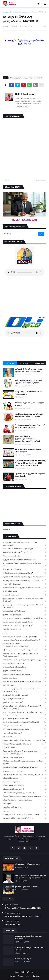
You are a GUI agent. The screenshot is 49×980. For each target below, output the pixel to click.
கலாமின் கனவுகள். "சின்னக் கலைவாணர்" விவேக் (24, 682)
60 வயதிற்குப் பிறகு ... (13, 925)
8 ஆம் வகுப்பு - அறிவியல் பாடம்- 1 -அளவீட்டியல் (29, 393)
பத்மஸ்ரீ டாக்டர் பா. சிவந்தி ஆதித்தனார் (24, 800)
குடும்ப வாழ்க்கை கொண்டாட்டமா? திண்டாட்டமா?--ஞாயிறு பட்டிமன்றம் (24, 714)
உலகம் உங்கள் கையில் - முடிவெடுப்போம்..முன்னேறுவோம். (24, 645)
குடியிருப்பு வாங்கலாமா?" (24, 702)
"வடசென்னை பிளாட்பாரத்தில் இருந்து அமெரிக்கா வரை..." (24, 565)
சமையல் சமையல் (24, 737)
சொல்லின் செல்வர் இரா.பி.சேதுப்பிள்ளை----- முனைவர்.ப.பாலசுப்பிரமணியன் (28, 439)
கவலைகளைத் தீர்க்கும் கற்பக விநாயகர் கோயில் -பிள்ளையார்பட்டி (24, 690)
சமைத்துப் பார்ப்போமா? (24, 733)
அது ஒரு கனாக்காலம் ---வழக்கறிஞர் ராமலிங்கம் (23, 581)
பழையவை (41, 180)
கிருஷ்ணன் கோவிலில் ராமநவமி (24, 695)
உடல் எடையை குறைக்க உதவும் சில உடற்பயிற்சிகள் (24, 618)
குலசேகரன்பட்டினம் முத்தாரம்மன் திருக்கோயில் (24, 722)
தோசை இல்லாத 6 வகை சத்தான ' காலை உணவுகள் (24, 796)
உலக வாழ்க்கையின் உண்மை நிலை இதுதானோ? (24, 640)
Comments (39, 363)
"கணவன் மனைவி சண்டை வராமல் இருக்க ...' (24, 549)
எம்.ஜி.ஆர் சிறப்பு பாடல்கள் (24, 664)
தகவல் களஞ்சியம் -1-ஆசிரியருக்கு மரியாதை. (24, 767)
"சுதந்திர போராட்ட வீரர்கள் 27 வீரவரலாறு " (24, 560)
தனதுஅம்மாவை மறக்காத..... (24, 771)
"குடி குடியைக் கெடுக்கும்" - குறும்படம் (24, 552)
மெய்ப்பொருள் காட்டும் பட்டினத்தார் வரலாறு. (30, 404)
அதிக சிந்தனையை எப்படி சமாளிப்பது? (24, 573)
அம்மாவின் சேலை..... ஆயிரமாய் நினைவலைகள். (24, 588)
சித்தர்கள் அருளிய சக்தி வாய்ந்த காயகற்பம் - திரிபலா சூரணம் (24, 762)
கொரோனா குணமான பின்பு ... (24, 726)
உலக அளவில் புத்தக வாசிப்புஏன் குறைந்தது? (24, 637)
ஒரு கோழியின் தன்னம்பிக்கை (24, 667)
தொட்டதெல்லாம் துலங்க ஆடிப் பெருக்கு (24, 793)
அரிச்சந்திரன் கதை (24, 591)
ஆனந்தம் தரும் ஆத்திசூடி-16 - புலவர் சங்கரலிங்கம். (30, 475)
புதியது (7, 180)
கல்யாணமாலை (24, 685)
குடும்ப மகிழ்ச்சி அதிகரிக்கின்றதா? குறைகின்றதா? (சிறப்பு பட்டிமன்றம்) (24, 707)
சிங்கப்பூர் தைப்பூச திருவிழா (24, 758)
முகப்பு (5, 12)
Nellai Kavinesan (25, 94)
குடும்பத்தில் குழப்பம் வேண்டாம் (24, 718)
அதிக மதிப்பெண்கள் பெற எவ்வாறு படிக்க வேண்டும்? (24, 577)
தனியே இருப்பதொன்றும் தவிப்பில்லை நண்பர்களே (24, 775)
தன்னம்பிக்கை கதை (24, 778)
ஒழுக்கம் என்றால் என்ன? (24, 671)
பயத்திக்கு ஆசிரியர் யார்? (24, 807)
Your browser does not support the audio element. (25, 272)
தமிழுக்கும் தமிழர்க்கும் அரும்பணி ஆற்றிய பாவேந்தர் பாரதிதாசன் (28, 382)
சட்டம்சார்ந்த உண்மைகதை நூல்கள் (24, 729)
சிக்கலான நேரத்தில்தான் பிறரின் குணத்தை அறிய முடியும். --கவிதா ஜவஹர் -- (24, 753)
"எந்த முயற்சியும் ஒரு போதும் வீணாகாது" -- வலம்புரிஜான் (24, 544)
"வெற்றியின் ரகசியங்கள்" (24, 570)
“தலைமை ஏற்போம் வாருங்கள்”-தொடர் (24, 818)
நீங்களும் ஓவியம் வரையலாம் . (27, 887)
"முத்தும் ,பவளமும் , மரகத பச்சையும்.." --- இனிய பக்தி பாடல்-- (31, 426)
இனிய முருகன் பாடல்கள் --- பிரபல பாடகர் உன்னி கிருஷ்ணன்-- (24, 600)
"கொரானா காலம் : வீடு (24, 556)
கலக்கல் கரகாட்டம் (24, 678)
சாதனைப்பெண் (24, 748)
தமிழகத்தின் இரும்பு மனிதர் (24, 789)
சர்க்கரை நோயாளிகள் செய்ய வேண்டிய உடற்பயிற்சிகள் (24, 741)
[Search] (21, 234)
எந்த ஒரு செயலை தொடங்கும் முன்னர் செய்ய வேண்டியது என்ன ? (24, 655)
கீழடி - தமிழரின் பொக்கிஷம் (24, 699)
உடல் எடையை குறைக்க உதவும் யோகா (24, 622)
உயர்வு (24, 633)
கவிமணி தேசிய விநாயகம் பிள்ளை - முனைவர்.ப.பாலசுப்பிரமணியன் (29, 370)
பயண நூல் (24, 804)
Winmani (31, 972)
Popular (10, 363)
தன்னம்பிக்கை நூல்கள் (24, 782)
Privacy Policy (24, 976)
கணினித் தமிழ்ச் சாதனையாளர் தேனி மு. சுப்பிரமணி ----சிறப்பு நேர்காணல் (31, 877)
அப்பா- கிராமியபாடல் (24, 584)
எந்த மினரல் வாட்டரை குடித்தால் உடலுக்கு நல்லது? (24, 660)
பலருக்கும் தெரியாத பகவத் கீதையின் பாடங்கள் (24, 815)
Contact (36, 976)
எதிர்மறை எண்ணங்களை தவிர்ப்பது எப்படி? (24, 650)
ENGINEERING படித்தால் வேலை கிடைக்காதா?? (28, 451)
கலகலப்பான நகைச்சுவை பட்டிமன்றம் (24, 674)
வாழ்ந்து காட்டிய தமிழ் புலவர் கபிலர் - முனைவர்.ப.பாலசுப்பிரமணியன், (30, 415)
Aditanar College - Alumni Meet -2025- (22, 916)
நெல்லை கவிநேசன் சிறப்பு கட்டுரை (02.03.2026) (24, 908)
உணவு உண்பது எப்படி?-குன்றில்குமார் (24, 626)
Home (12, 976)
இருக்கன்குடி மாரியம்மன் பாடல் (28, 864)
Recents (24, 363)
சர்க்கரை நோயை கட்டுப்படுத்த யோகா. (23, 744)
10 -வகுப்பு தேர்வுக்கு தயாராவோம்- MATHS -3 (28, 12)
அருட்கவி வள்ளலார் (24, 595)
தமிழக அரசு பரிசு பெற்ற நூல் (24, 786)
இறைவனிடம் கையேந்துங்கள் (24, 611)
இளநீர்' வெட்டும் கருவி (24, 615)
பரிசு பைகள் (24, 811)
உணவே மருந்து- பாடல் (24, 629)
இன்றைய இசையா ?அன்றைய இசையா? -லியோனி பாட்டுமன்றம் (24, 606)
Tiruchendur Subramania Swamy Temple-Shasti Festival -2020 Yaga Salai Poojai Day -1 (31, 463)
